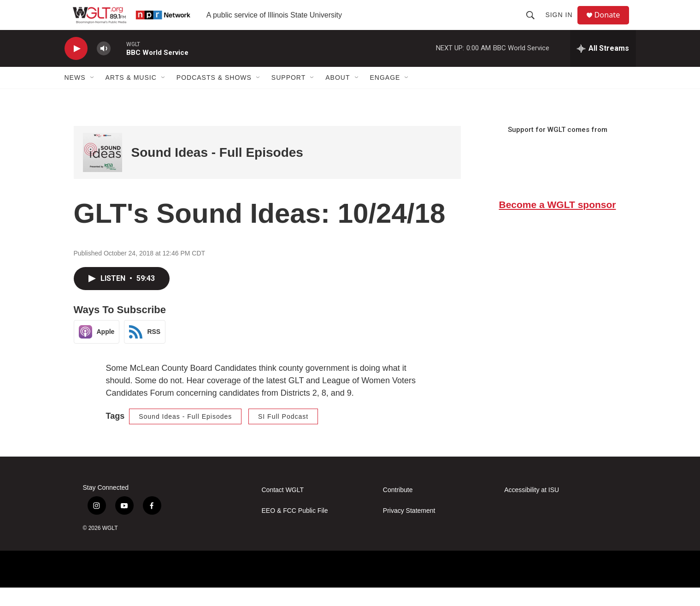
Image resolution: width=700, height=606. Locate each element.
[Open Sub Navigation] (93, 96)
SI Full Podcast (283, 435)
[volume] (104, 67)
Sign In (562, 24)
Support (288, 96)
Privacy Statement (409, 529)
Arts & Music (131, 96)
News (75, 96)
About (338, 96)
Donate (612, 24)
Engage (385, 96)
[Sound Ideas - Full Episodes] (103, 171)
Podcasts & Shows (214, 96)
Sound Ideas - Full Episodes (217, 171)
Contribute (398, 508)
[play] (76, 67)
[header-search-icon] (534, 24)
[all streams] (603, 67)
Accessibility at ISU (532, 508)
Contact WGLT (283, 508)
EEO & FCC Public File (295, 529)
